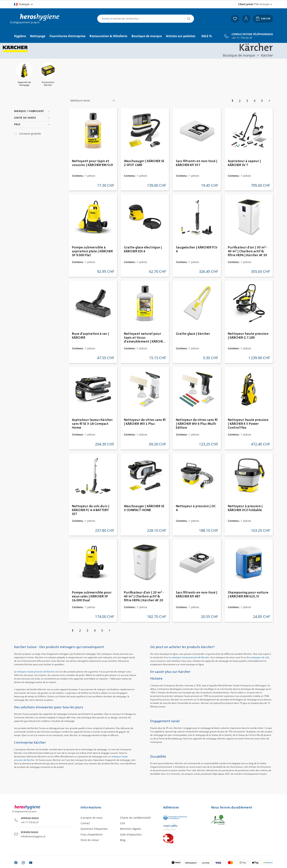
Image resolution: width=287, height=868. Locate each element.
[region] (143, 75)
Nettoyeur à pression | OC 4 (196, 508)
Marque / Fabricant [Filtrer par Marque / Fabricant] (32, 111)
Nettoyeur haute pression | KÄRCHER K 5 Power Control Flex (248, 424)
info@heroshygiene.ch (33, 836)
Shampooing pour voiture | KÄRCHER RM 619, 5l (248, 595)
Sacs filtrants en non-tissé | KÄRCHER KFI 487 (197, 595)
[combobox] (141, 19)
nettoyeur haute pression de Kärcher (36, 672)
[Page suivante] (269, 101)
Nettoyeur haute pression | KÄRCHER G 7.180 (248, 336)
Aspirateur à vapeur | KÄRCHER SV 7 (244, 163)
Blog (123, 840)
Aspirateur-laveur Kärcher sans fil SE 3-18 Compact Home (92, 424)
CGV (123, 823)
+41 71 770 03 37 (242, 38)
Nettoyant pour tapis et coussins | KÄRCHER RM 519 (92, 163)
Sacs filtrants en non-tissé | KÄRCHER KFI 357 (197, 163)
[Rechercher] (189, 19)
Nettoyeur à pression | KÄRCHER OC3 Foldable (245, 508)
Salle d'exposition (131, 834)
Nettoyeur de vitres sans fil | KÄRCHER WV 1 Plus (145, 422)
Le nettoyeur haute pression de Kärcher (189, 657)
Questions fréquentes (94, 829)
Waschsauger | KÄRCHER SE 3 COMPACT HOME (144, 508)
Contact (85, 823)
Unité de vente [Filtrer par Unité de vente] (32, 118)
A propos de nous (92, 818)
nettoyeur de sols (260, 657)
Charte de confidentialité (135, 818)
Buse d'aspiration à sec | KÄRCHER (90, 336)
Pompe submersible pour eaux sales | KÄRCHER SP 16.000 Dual (92, 596)
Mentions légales (131, 829)
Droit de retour (90, 840)
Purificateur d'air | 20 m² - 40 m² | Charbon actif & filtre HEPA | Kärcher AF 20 (144, 596)
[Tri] (93, 101)
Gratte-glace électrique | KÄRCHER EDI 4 (143, 249)
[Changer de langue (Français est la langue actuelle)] (24, 4)
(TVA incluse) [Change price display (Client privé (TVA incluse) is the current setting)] (254, 4)
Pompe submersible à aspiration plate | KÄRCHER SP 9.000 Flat (92, 251)
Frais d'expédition (92, 834)
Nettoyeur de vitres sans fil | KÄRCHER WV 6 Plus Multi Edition (197, 424)
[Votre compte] (246, 19)
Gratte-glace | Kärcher (193, 334)
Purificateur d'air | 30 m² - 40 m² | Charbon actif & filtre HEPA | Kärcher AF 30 (248, 251)
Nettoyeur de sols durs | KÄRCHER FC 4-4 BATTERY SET (91, 510)
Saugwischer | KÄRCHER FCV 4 (197, 249)
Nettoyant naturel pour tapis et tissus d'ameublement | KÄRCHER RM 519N (144, 338)
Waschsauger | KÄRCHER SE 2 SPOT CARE (144, 163)
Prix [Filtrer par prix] (32, 124)
